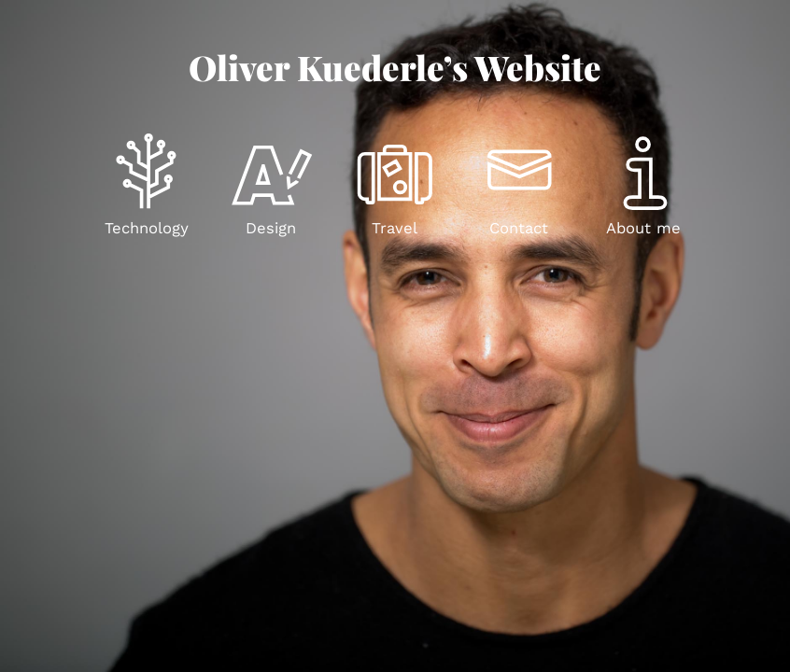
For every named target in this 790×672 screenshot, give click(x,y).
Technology (147, 228)
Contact (519, 228)
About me (643, 228)
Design (271, 228)
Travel (395, 228)
